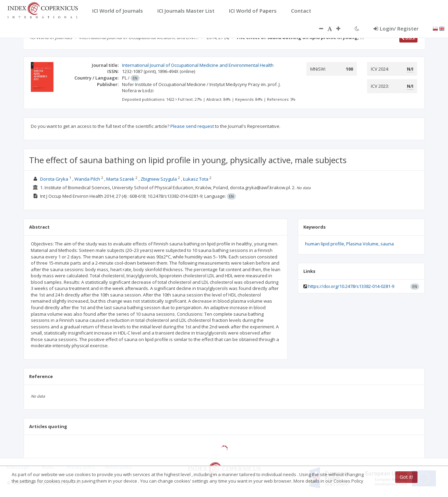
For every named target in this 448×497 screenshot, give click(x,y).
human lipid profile (325, 244)
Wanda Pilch (87, 179)
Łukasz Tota (196, 179)
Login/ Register (396, 28)
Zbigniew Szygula (159, 179)
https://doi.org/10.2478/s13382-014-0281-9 (351, 286)
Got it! (406, 477)
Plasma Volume (362, 244)
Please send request (192, 126)
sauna (387, 244)
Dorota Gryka (54, 179)
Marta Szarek (120, 179)
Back (408, 38)
